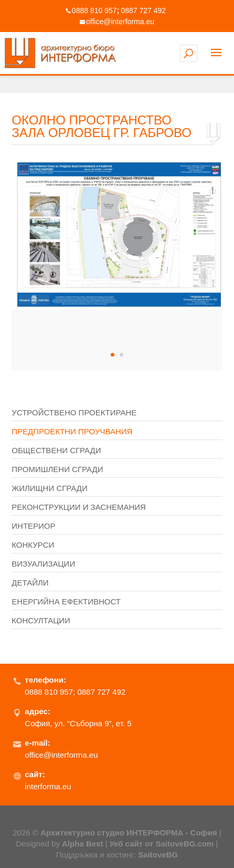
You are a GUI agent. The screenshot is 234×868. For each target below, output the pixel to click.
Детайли (30, 583)
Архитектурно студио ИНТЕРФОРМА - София (129, 833)
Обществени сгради (56, 450)
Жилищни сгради (50, 488)
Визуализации (43, 564)
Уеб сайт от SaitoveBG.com (162, 844)
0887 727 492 (144, 11)
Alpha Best (82, 844)
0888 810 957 (94, 11)
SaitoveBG (158, 855)
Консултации (41, 620)
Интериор (33, 526)
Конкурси (33, 545)
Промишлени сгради (57, 469)
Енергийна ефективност (66, 602)
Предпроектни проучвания (72, 431)
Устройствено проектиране (74, 412)
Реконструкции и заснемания (79, 507)
